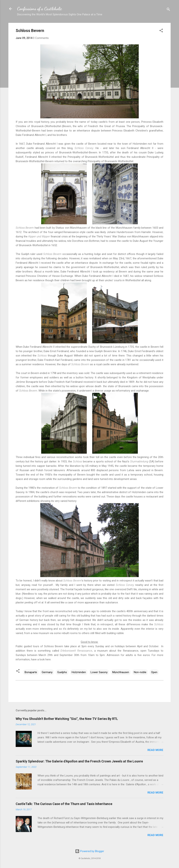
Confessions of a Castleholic (40, 9)
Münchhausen (121, 672)
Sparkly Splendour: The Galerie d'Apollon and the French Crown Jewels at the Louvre (79, 761)
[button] (161, 31)
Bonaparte (31, 672)
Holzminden (79, 672)
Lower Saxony (99, 672)
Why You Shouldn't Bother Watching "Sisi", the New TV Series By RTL (67, 719)
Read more (155, 750)
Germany (47, 672)
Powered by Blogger (90, 851)
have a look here (41, 659)
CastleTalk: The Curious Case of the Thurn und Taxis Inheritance (64, 804)
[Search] (168, 10)
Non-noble (140, 672)
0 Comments (41, 38)
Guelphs (62, 672)
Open (154, 672)
